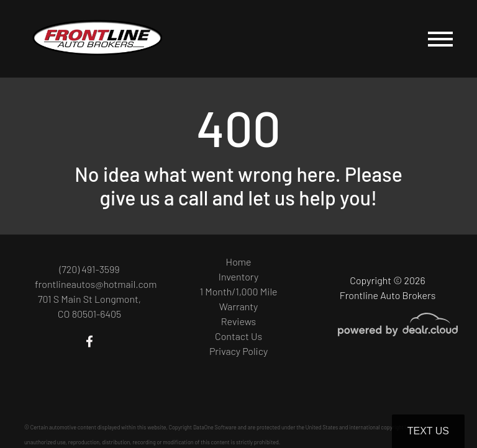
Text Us (428, 431)
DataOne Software (215, 427)
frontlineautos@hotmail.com (96, 284)
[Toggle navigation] (440, 39)
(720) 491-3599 (89, 269)
